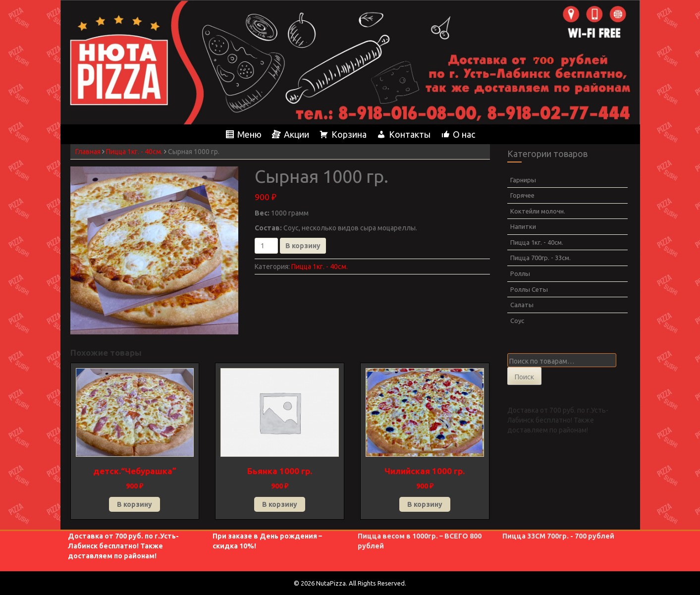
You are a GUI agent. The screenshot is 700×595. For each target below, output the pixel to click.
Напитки (523, 226)
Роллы (520, 273)
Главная (88, 152)
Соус (517, 321)
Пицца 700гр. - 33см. (540, 258)
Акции (296, 134)
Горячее (522, 195)
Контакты (410, 134)
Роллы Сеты (529, 289)
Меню (249, 134)
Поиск (524, 377)
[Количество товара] (266, 246)
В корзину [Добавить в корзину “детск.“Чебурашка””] (135, 504)
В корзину (303, 246)
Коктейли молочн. (538, 211)
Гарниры (523, 180)
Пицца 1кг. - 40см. (134, 152)
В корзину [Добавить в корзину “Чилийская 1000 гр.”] (425, 504)
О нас (464, 134)
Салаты (522, 305)
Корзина (349, 134)
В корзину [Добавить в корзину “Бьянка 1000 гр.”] (280, 504)
